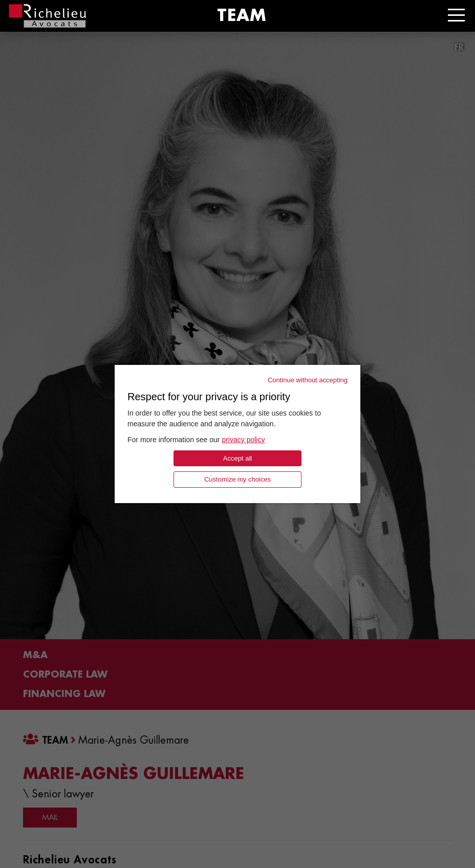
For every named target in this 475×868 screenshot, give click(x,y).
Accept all (237, 458)
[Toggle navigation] (456, 15)
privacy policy (243, 440)
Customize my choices (237, 479)
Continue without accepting (308, 380)
